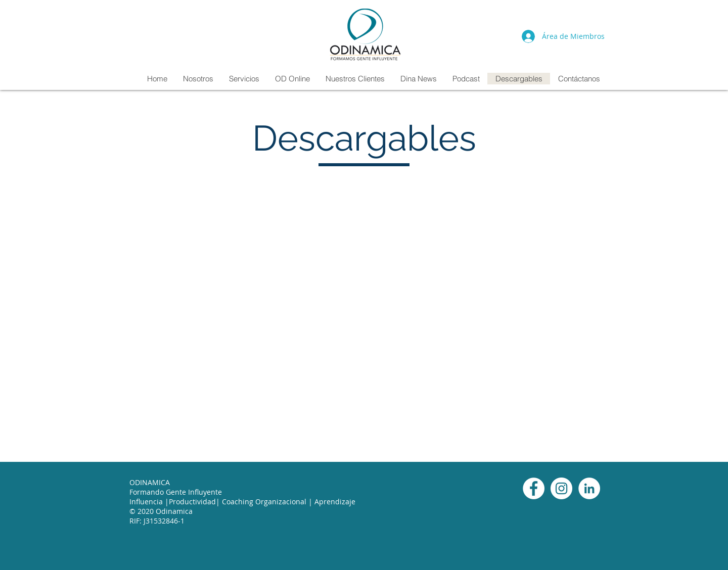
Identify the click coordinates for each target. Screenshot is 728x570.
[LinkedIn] (589, 488)
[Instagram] (561, 488)
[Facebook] (534, 488)
